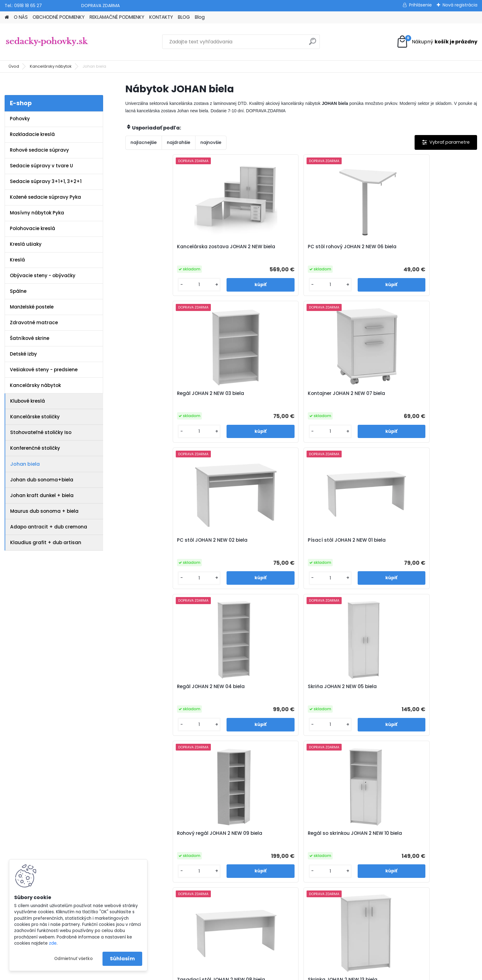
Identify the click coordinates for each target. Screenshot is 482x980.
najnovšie (211, 142)
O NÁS (21, 17)
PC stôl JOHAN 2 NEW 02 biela (167, 393)
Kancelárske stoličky (35, 417)
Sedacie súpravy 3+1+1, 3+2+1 (46, 181)
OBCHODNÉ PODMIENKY (59, 17)
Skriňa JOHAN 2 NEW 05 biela (430, 393)
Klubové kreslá (28, 401)
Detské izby (23, 354)
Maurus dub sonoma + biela (44, 511)
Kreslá (17, 260)
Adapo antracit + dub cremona (49, 527)
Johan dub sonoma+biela (42, 480)
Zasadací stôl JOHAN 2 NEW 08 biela (342, 543)
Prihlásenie (420, 5)
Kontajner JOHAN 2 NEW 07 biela (428, 250)
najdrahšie (179, 142)
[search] (313, 44)
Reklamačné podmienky (164, 825)
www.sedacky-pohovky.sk (34, 809)
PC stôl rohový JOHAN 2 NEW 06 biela (254, 250)
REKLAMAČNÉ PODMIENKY (117, 17)
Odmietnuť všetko (73, 959)
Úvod (14, 66)
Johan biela (25, 464)
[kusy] (146, 285)
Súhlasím (122, 959)
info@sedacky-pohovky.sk (34, 817)
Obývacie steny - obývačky (43, 275)
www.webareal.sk (266, 974)
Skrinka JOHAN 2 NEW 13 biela (431, 540)
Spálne (18, 291)
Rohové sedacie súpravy (39, 150)
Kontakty (147, 833)
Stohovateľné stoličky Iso (41, 432)
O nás (144, 809)
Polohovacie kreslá (32, 228)
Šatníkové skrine (30, 338)
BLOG (184, 17)
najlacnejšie (144, 142)
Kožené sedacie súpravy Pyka (45, 197)
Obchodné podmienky (163, 817)
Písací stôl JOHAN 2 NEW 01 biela (253, 396)
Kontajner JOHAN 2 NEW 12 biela (295, 690)
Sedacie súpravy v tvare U (41, 166)
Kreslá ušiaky (26, 244)
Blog (200, 17)
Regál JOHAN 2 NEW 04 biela (342, 393)
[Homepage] (7, 17)
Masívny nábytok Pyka (37, 213)
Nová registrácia (460, 5)
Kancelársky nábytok (51, 66)
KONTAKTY (161, 17)
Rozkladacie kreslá (32, 134)
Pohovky (20, 119)
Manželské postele (32, 307)
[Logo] (47, 42)
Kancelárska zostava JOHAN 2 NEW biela (169, 250)
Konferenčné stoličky (35, 448)
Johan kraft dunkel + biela (42, 495)
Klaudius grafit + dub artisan (46, 542)
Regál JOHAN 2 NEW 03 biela (341, 247)
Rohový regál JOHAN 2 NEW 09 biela (168, 543)
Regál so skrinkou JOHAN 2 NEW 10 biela (252, 543)
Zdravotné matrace (34, 323)
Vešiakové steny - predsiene (44, 370)
